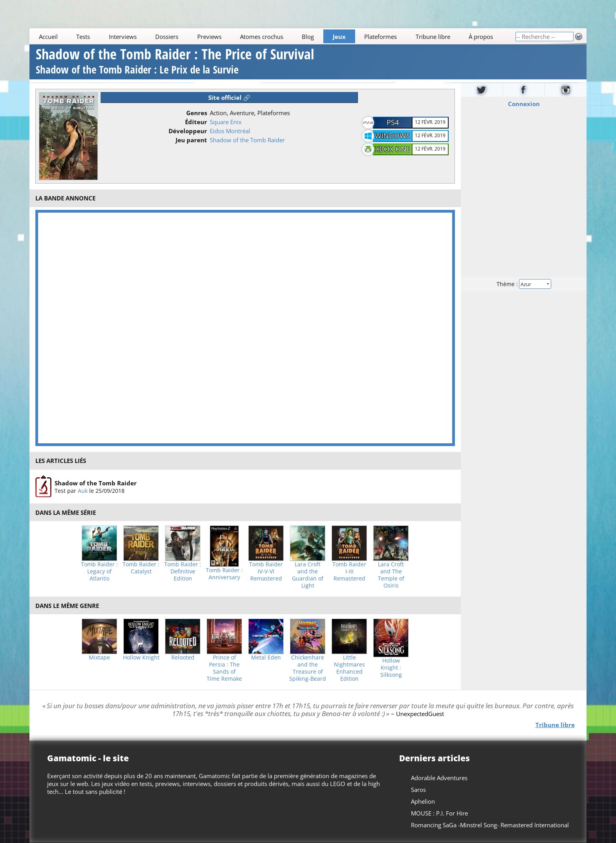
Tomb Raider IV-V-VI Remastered (266, 571)
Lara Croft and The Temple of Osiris (391, 575)
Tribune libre (433, 37)
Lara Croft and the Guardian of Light (308, 575)
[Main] (272, 36)
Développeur (188, 131)
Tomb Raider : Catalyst (141, 568)
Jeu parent (191, 140)
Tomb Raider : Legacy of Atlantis (99, 571)
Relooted (183, 658)
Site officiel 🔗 (229, 97)
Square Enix (226, 122)
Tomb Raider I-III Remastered (349, 571)
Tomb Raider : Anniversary (224, 574)
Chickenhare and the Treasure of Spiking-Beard (308, 668)
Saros (418, 790)
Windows (392, 136)
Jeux (339, 37)
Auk (83, 490)
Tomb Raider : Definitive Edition (183, 571)
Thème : (524, 284)
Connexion (523, 103)
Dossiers (167, 37)
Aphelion (423, 801)
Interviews (123, 37)
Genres (197, 113)
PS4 (393, 122)
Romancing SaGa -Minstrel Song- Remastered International (490, 825)
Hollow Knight (141, 658)
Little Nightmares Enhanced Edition (349, 668)
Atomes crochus (262, 37)
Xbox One (393, 149)
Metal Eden (266, 658)
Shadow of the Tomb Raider (247, 140)
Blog (308, 37)
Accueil (48, 37)
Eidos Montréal (230, 131)
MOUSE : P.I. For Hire (439, 813)
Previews (209, 37)
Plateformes (381, 37)
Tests (83, 37)
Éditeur (196, 122)
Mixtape (99, 658)
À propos (481, 37)
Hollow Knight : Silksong (391, 668)
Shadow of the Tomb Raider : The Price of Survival (175, 62)
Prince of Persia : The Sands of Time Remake (224, 668)
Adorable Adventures (439, 778)
